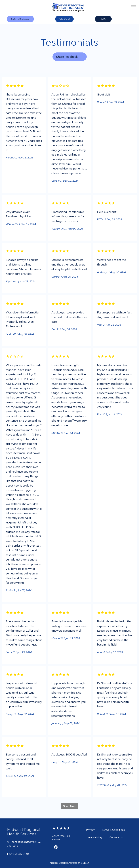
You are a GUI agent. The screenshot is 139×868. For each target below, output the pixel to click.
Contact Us (116, 837)
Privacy (90, 830)
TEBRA (85, 863)
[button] (134, 6)
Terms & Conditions (113, 830)
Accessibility (95, 837)
